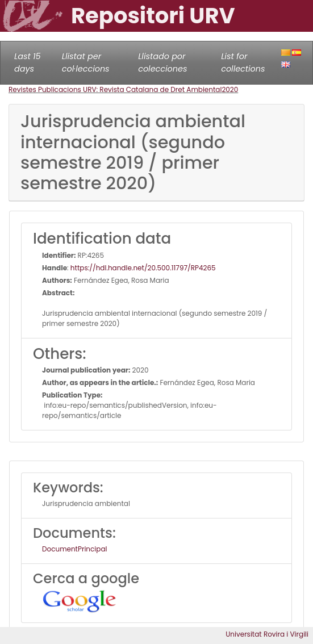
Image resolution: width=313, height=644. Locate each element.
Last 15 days (28, 62)
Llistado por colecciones (162, 62)
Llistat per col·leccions (86, 62)
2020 (230, 89)
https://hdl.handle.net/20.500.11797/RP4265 (143, 268)
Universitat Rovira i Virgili (267, 634)
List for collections (243, 62)
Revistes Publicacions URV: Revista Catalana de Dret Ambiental (115, 89)
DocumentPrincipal (74, 549)
